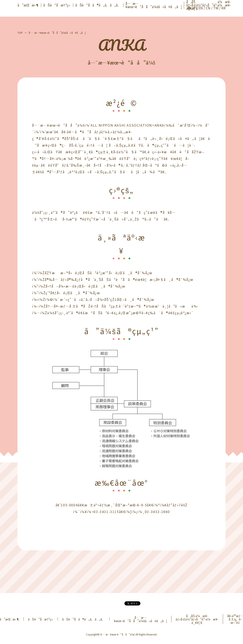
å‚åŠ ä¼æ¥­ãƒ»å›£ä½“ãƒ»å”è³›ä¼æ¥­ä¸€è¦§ (197, 619)
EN (201, 8)
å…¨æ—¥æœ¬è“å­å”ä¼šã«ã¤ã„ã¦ (154, 5)
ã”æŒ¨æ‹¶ (28, 5)
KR (223, 8)
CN (208, 8)
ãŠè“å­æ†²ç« (57, 5)
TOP (20, 33)
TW (216, 8)
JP (194, 8)
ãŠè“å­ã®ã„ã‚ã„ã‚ (98, 5)
